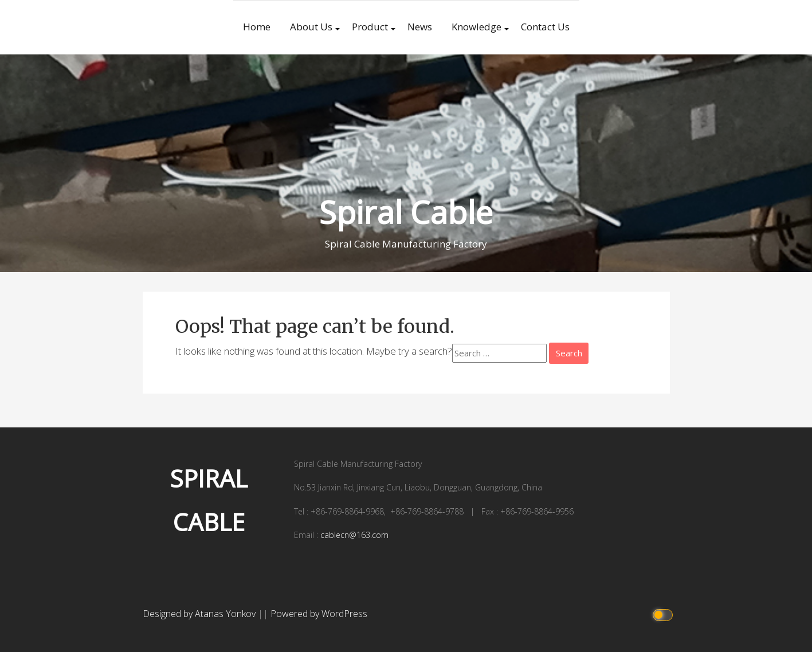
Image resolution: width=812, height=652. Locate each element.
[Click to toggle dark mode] (664, 614)
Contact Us (545, 27)
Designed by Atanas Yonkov (200, 614)
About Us (311, 27)
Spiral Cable (406, 212)
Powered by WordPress (319, 614)
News (420, 27)
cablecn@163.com (354, 535)
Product (370, 27)
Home (257, 27)
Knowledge (476, 27)
